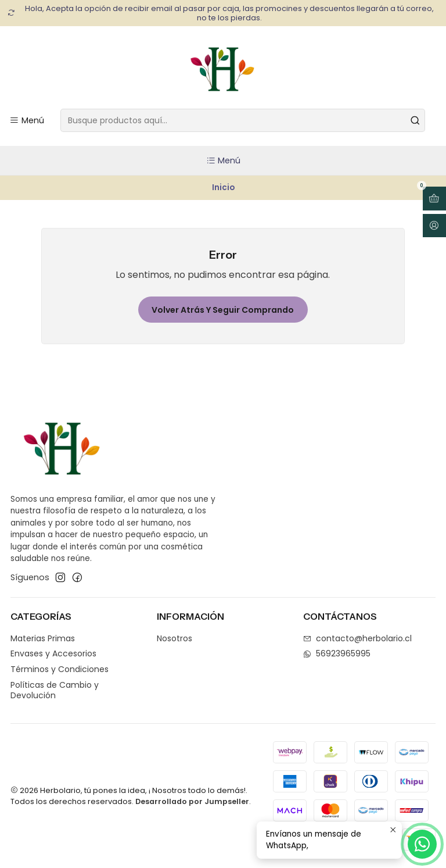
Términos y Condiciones (60, 669)
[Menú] (27, 121)
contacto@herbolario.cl (357, 638)
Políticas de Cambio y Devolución (55, 690)
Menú (223, 160)
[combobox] (243, 120)
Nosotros (175, 638)
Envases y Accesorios (53, 653)
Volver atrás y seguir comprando (223, 310)
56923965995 (337, 653)
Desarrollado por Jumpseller (192, 801)
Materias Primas (43, 638)
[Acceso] (434, 226)
